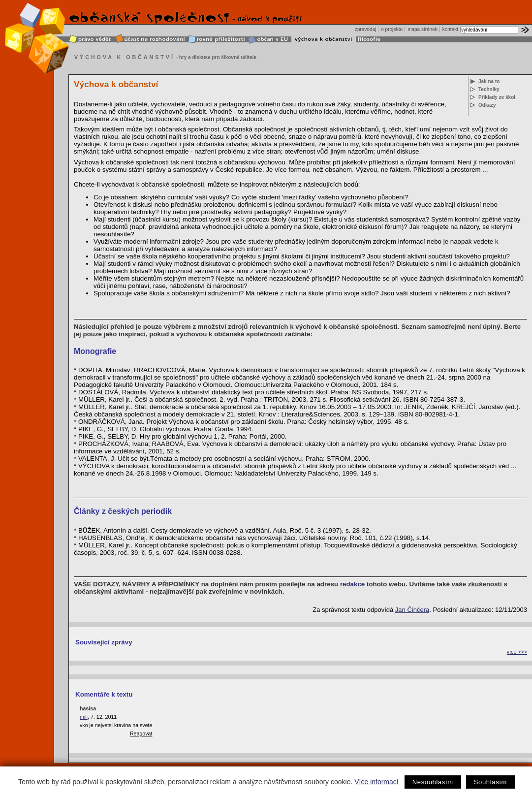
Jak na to (489, 81)
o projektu (392, 29)
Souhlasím (490, 782)
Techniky (489, 89)
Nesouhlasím (433, 782)
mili (84, 717)
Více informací (376, 782)
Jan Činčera (412, 610)
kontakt (450, 29)
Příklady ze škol (497, 97)
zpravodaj (365, 29)
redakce (352, 584)
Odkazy (487, 105)
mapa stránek (422, 29)
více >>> (517, 652)
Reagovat (141, 733)
